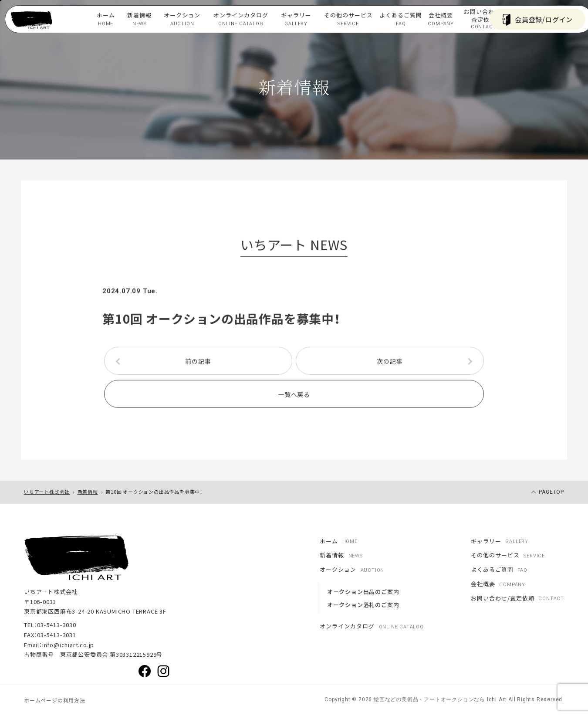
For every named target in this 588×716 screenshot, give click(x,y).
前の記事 (198, 363)
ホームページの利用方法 (55, 700)
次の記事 (390, 363)
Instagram (163, 671)
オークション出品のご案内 (363, 592)
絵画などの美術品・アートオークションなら (429, 699)
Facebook (145, 671)
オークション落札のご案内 (363, 605)
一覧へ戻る (294, 396)
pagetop (551, 492)
